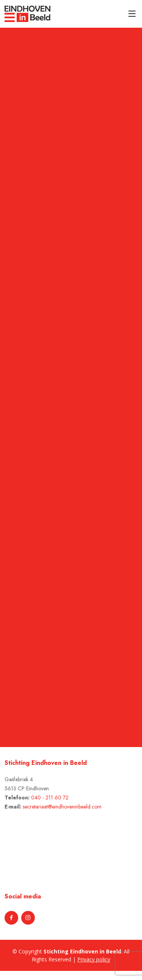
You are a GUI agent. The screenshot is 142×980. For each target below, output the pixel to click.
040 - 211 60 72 (50, 798)
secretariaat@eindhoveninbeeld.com (62, 807)
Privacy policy (94, 959)
